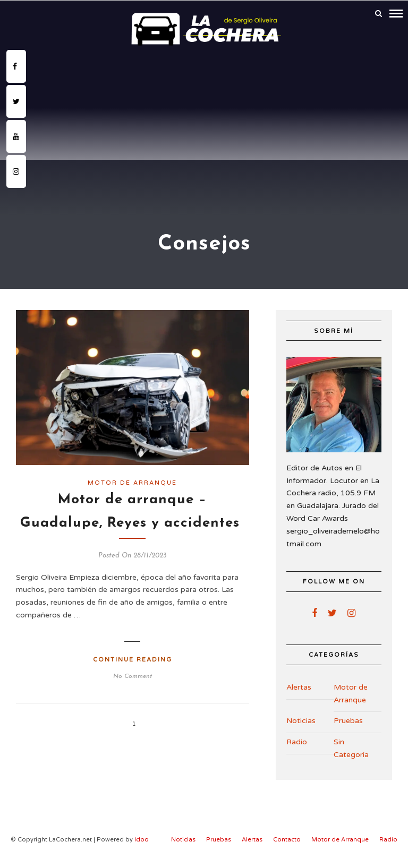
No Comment (133, 676)
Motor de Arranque (132, 483)
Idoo (142, 840)
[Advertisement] (204, 130)
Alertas (299, 687)
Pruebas (348, 721)
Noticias (301, 721)
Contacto (287, 840)
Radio (297, 742)
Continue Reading (133, 660)
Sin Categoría (351, 748)
